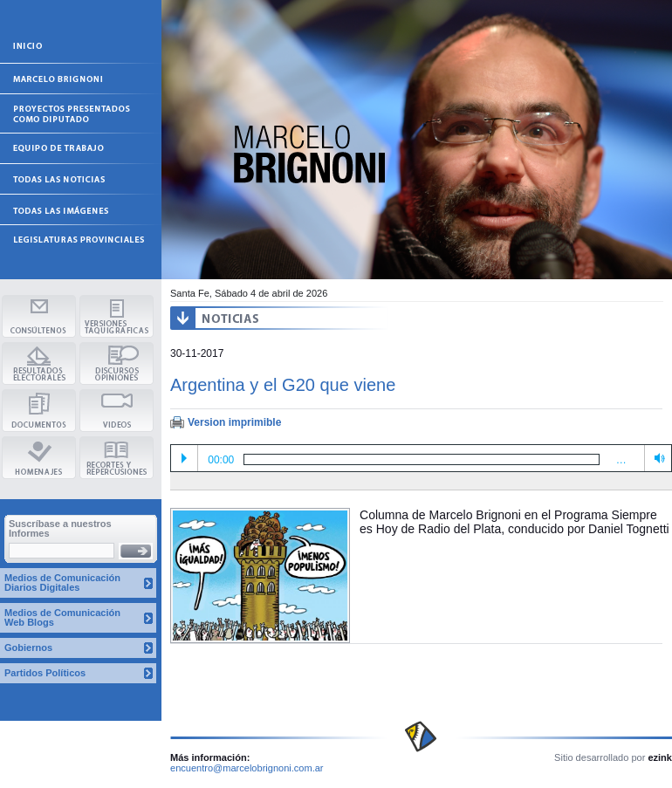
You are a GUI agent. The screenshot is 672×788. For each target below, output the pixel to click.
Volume (656, 458)
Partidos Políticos (45, 673)
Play (184, 458)
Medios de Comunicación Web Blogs (62, 617)
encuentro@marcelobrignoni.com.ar (247, 768)
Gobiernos (28, 648)
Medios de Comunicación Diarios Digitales (62, 582)
